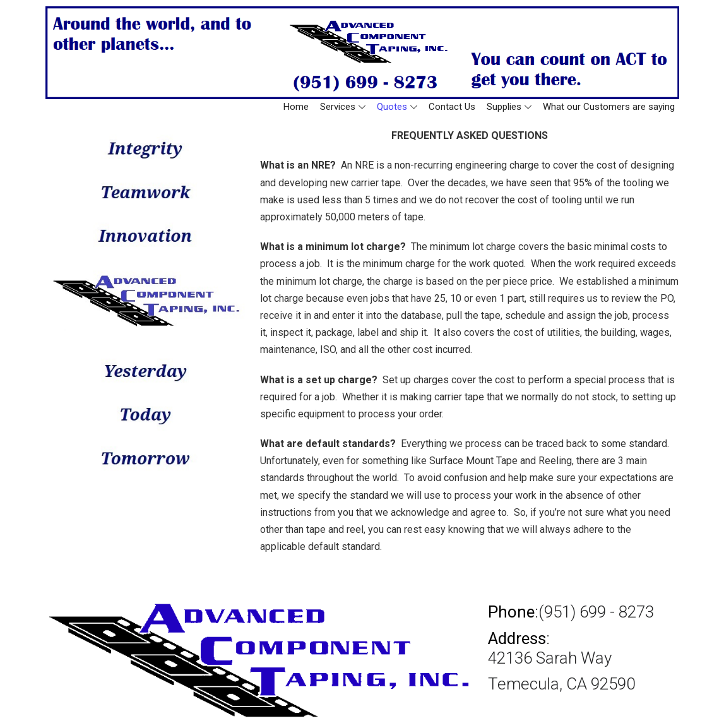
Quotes (397, 107)
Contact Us (452, 107)
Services (343, 107)
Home (296, 107)
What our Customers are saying (609, 107)
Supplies (509, 107)
